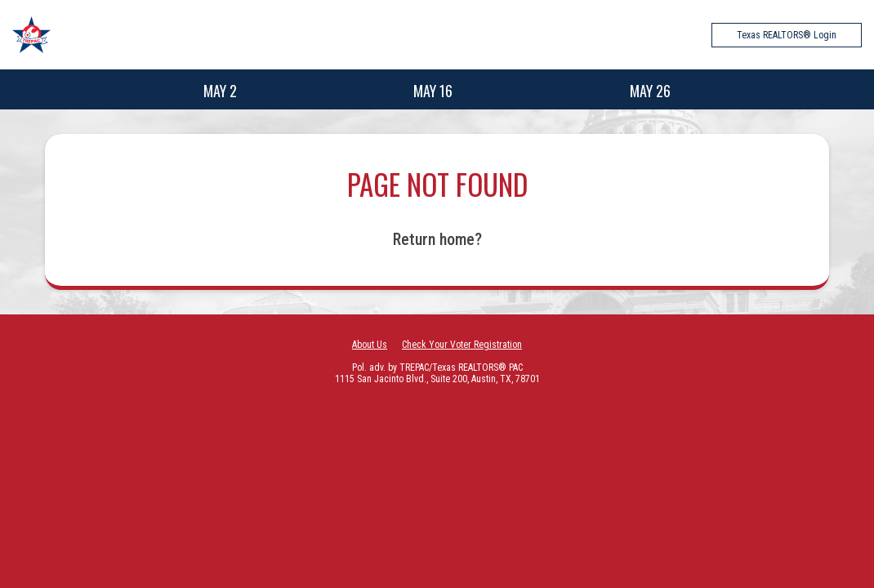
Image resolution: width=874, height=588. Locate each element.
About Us (370, 345)
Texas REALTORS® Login (787, 35)
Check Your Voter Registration (462, 345)
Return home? (437, 239)
